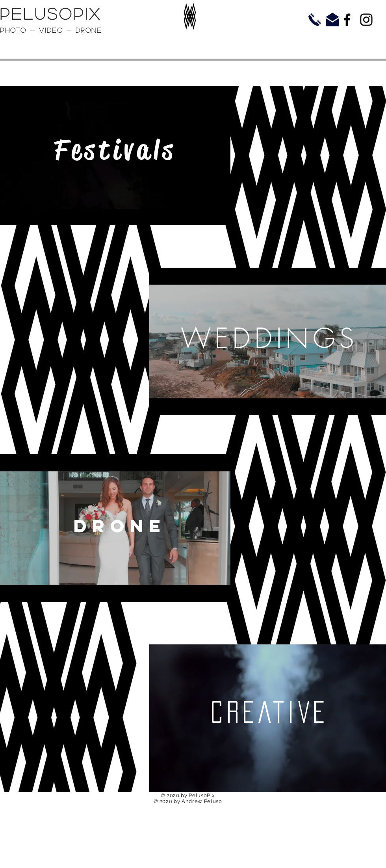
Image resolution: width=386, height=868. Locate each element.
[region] (115, 156)
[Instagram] (366, 20)
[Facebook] (347, 20)
